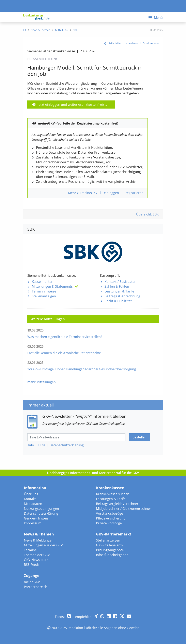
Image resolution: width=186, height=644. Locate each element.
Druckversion (151, 43)
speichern (132, 43)
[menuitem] (24, 30)
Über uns (31, 494)
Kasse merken (43, 282)
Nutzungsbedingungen (41, 509)
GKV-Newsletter (36, 560)
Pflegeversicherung (111, 518)
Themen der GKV (37, 555)
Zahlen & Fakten (117, 286)
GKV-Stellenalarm (109, 545)
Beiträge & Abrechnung (122, 296)
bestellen (139, 437)
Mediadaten (33, 504)
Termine (30, 550)
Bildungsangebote (110, 550)
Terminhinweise (44, 291)
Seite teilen (115, 43)
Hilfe (42, 445)
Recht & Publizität (118, 301)
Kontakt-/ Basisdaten (120, 282)
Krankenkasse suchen (113, 494)
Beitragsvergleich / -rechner (117, 504)
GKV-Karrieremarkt (114, 534)
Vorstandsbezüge (110, 513)
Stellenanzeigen (44, 296)
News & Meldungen (39, 540)
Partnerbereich (36, 587)
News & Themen (39, 534)
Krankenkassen (110, 488)
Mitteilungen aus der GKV (43, 545)
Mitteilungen (52, 286)
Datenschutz (67, 445)
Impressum (33, 523)
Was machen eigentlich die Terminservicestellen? (65, 337)
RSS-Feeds (32, 565)
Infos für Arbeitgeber (112, 555)
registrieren (134, 193)
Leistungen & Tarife (119, 291)
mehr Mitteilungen (42, 382)
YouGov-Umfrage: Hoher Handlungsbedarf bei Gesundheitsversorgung (82, 369)
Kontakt (30, 499)
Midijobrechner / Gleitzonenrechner (124, 509)
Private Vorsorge (109, 523)
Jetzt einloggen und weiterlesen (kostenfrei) (71, 105)
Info (31, 445)
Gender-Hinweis (36, 518)
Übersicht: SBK (147, 214)
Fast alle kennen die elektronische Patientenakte (64, 353)
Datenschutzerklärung (41, 513)
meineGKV (32, 582)
